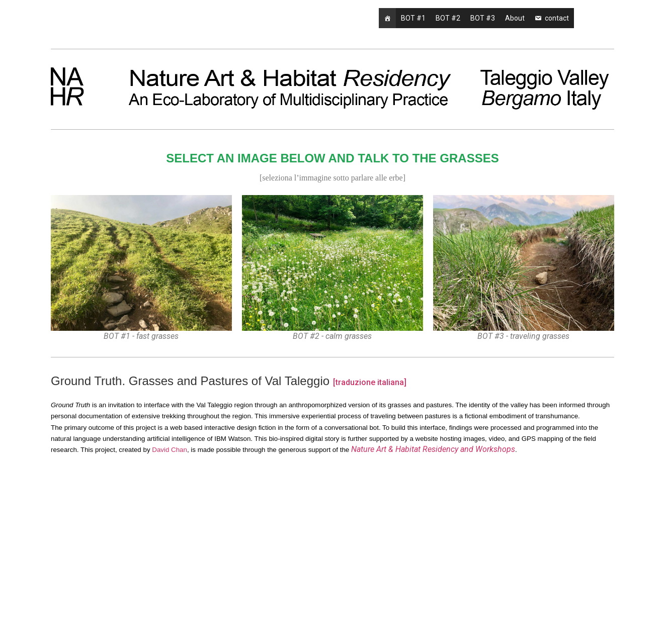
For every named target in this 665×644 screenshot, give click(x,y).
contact (557, 18)
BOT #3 (483, 18)
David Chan (170, 450)
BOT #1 (413, 18)
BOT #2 (448, 18)
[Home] (387, 18)
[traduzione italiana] (370, 382)
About (515, 18)
